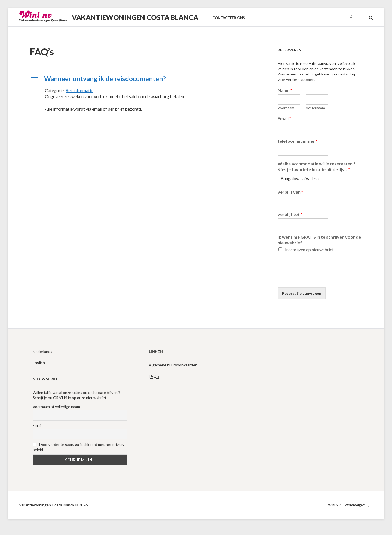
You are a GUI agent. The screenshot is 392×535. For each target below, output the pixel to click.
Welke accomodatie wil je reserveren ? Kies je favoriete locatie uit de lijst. (317, 166)
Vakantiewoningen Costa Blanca (135, 17)
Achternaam (315, 108)
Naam (285, 90)
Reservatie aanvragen (302, 293)
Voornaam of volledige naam (56, 407)
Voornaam (286, 108)
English (39, 362)
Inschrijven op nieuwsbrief (309, 249)
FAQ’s (154, 376)
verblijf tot (290, 214)
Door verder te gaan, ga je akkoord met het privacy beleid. (79, 447)
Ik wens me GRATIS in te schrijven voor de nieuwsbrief (319, 240)
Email (284, 118)
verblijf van (290, 192)
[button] (144, 79)
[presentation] (319, 278)
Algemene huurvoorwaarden (173, 365)
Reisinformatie (79, 90)
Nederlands (42, 352)
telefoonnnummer (298, 141)
